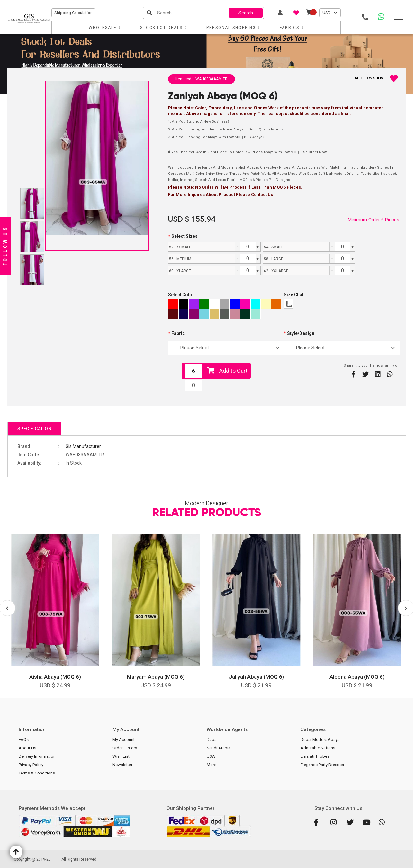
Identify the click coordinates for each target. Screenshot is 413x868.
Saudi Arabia (219, 748)
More (211, 765)
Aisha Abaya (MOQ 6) (55, 677)
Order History (125, 748)
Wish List (121, 756)
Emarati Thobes (315, 756)
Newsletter (122, 765)
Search (246, 13)
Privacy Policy (31, 765)
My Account (124, 740)
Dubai (212, 740)
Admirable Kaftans (318, 748)
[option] (55, 616)
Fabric (178, 333)
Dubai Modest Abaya (320, 740)
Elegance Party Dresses (322, 765)
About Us (27, 748)
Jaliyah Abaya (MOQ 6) (256, 677)
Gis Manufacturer (83, 446)
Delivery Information (37, 756)
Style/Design (301, 333)
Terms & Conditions (37, 773)
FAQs (24, 740)
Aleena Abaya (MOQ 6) (357, 677)
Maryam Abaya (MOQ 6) (156, 677)
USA (211, 756)
